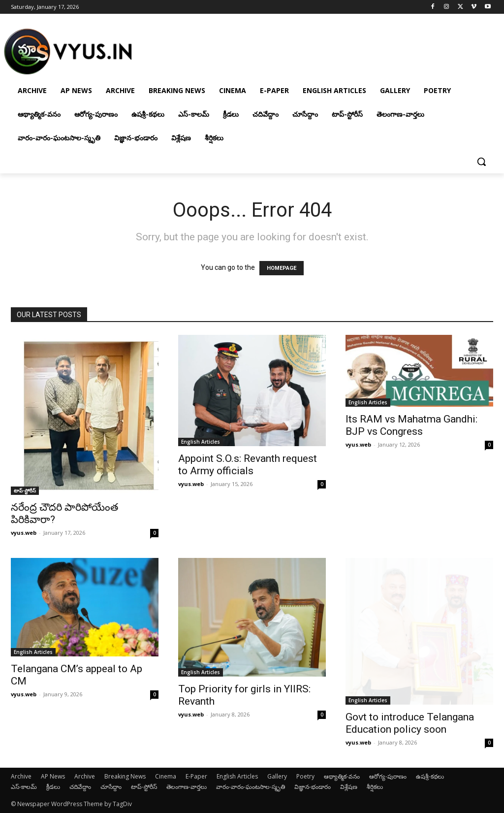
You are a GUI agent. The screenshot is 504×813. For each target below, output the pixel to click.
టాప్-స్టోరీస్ (25, 490)
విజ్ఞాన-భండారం (313, 787)
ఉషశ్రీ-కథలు (430, 776)
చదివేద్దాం (80, 787)
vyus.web (24, 533)
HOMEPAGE (282, 268)
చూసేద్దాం (111, 787)
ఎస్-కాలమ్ (24, 787)
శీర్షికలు (375, 787)
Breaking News (125, 776)
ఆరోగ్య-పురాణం (388, 776)
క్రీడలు (53, 787)
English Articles (201, 442)
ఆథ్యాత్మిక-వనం (342, 776)
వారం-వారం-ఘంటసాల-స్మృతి (251, 787)
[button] (481, 162)
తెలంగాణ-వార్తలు (187, 787)
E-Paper (196, 776)
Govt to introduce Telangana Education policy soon (410, 723)
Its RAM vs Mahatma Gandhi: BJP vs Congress (411, 425)
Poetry (305, 776)
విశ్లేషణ (349, 787)
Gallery (277, 776)
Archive (21, 776)
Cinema (166, 776)
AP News (53, 776)
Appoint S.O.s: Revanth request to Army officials (248, 465)
